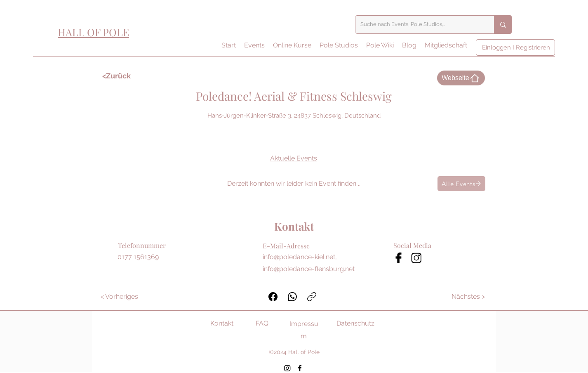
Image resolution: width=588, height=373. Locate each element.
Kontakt (222, 323)
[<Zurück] (126, 76)
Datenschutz (355, 323)
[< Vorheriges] (119, 297)
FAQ (262, 323)
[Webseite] (461, 78)
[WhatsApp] (292, 297)
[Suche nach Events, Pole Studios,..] (419, 25)
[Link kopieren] (312, 297)
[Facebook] (273, 297)
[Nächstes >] (469, 297)
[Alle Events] (461, 184)
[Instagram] (287, 368)
